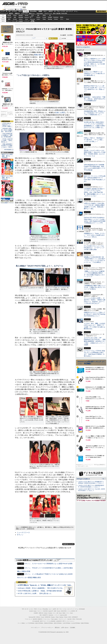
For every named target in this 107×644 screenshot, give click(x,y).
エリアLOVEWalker (30, 623)
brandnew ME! (33, 21)
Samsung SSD (32, 617)
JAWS (9, 19)
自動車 (40, 11)
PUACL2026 (64, 13)
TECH (20, 11)
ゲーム (76, 11)
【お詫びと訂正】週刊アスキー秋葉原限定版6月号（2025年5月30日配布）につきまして (91, 486)
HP (50, 15)
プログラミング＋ (63, 619)
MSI (38, 15)
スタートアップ (69, 11)
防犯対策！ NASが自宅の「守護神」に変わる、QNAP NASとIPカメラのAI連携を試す (95, 99)
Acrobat (15, 19)
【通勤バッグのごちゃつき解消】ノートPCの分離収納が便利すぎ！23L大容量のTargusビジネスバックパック (94, 274)
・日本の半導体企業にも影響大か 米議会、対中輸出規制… (7, 135)
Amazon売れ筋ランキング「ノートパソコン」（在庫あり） (7, 29)
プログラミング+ (48, 13)
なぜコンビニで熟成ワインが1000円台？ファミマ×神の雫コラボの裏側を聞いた (94, 73)
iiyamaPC (21, 15)
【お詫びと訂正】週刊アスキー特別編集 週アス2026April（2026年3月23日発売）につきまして (91, 482)
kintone (21, 19)
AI (7, 11)
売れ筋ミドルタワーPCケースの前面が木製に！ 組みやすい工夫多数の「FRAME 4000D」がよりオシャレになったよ (95, 153)
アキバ (59, 11)
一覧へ (103, 479)
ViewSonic (56, 17)
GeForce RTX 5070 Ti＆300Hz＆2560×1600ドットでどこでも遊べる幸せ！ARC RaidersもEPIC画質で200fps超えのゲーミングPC (95, 220)
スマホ (63, 11)
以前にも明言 (60, 113)
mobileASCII (59, 621)
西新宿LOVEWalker (49, 623)
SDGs (54, 13)
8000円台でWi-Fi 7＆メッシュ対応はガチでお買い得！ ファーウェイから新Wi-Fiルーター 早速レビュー (95, 88)
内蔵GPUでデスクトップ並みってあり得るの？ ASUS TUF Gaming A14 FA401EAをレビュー (95, 314)
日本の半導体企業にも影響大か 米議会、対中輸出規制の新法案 (40, 591)
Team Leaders (54, 619)
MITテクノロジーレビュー (68, 621)
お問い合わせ (65, 628)
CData (44, 19)
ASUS (44, 15)
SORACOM (48, 617)
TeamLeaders (40, 13)
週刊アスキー (32, 13)
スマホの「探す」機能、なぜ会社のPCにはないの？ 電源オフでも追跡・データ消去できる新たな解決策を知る (95, 326)
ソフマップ (27, 21)
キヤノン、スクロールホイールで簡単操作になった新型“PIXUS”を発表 (48, 564)
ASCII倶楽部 (101, 11)
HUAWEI (50, 17)
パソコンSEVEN (33, 15)
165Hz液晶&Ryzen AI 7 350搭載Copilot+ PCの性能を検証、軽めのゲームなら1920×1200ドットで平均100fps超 (95, 167)
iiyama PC (51, 611)
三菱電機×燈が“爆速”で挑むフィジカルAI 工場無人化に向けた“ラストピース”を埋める (95, 287)
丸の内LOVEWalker (76, 623)
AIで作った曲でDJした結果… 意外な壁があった (35, 593)
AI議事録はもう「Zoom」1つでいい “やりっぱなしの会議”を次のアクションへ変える (95, 235)
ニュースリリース (23, 532)
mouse (15, 15)
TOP (23, 609)
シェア (34, 38)
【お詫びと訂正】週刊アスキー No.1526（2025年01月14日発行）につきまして (92, 490)
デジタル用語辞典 (51, 621)
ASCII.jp (8, 4)
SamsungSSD (31, 17)
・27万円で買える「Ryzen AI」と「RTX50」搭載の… (7, 125)
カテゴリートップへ (68, 544)
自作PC (51, 11)
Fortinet (56, 19)
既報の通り (38, 55)
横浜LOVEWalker (39, 623)
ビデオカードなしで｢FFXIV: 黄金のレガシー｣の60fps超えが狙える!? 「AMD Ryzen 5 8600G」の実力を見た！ (94, 353)
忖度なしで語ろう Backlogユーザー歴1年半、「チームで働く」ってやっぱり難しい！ (94, 140)
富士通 (9, 15)
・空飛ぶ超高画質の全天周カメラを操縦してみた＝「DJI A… (7, 146)
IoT (10, 11)
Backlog (50, 19)
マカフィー (9, 21)
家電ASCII (17, 13)
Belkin (62, 17)
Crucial (44, 17)
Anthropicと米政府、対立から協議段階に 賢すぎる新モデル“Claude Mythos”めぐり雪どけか (50, 588)
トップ (3, 11)
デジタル (22, 4)
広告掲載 (72, 628)
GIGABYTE (27, 17)
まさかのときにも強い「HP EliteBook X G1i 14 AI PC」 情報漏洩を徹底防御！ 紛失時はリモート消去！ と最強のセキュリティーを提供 (95, 341)
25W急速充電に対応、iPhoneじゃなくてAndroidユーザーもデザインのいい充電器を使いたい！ (95, 113)
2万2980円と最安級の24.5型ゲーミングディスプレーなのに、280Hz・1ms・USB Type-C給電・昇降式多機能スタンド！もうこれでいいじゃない (94, 192)
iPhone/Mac (33, 11)
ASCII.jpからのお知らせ (83, 479)
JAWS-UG (41, 613)
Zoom (68, 19)
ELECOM (9, 17)
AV (55, 11)
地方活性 (58, 13)
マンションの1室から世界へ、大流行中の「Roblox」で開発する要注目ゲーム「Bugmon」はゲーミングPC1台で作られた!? (95, 301)
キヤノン (20, 535)
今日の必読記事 (36, 621)
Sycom (27, 15)
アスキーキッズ (4, 13)
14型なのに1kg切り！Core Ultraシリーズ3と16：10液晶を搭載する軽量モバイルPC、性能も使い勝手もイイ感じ (94, 206)
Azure (27, 19)
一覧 (46, 38)
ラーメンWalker (21, 623)
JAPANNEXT (21, 21)
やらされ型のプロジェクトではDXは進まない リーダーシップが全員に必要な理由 (94, 248)
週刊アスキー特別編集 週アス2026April (7, 178)
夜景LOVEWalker (58, 623)
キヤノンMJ (15, 21)
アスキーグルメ (25, 13)
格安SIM (11, 13)
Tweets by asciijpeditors (83, 47)
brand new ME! (63, 615)
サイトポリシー (35, 628)
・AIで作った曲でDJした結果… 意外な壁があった (7, 141)
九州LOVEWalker (67, 623)
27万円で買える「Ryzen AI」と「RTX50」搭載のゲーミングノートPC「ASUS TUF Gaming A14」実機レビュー (56, 585)
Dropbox (38, 19)
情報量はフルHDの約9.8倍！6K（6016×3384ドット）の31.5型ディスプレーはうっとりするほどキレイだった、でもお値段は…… (94, 260)
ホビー (45, 11)
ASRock (38, 17)
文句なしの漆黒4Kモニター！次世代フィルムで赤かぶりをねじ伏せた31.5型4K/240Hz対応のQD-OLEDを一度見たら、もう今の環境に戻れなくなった (95, 62)
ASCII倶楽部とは (9, 150)
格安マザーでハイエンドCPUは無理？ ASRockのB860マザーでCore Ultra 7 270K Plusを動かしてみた (95, 179)
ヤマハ (62, 19)
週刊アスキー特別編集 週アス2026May (7, 156)
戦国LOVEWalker (85, 623)
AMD (15, 17)
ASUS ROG (21, 17)
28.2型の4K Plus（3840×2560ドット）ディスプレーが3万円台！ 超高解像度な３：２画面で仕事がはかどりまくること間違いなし (94, 125)
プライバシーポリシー (47, 628)
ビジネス (14, 11)
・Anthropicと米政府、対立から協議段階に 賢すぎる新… (7, 130)
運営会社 (57, 628)
